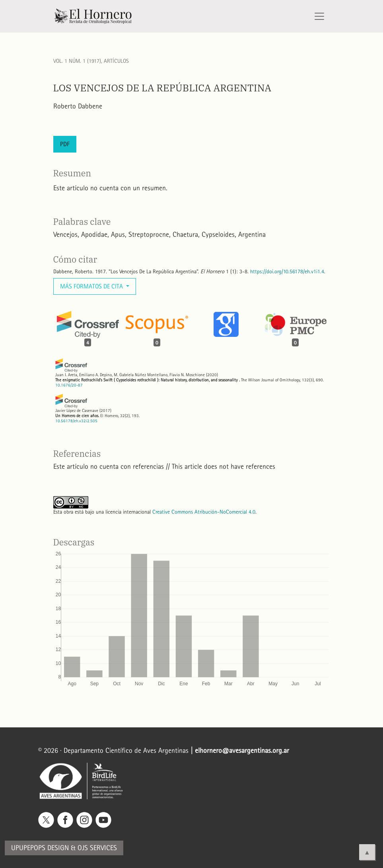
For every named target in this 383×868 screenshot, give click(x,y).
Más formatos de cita (92, 286)
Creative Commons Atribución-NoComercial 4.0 (204, 512)
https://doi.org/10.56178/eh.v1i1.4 (287, 272)
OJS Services (97, 848)
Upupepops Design (40, 848)
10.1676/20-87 (69, 385)
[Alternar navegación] (319, 16)
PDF (65, 144)
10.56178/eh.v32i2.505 (76, 421)
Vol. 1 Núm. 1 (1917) (77, 61)
